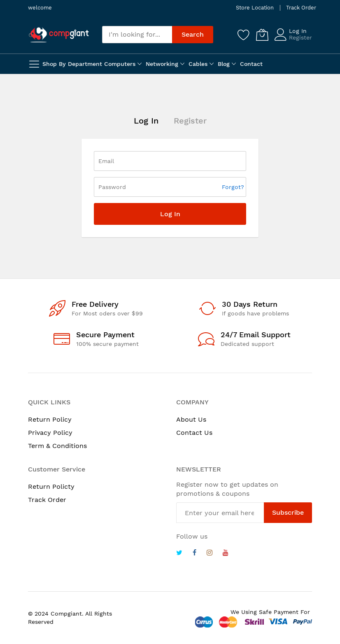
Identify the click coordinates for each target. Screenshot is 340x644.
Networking (162, 64)
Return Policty (51, 486)
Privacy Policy (50, 433)
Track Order (301, 8)
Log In (298, 31)
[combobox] (137, 35)
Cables (198, 64)
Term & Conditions (57, 446)
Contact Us (194, 433)
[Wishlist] (244, 35)
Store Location (255, 8)
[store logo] (59, 35)
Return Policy (50, 419)
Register (300, 37)
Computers (120, 64)
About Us (191, 419)
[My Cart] (262, 35)
